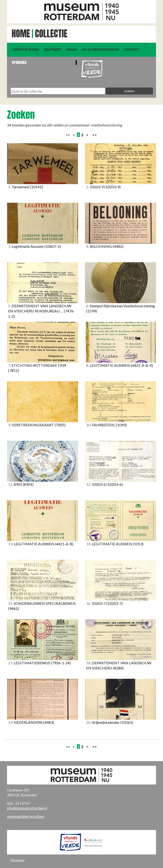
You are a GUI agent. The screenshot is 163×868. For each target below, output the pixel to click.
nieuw (71, 49)
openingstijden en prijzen (26, 817)
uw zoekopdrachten (100, 49)
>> (95, 135)
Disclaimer (18, 860)
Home (21, 34)
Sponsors (19, 62)
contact (131, 49)
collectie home (25, 49)
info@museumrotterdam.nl (27, 808)
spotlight (53, 49)
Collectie (51, 34)
